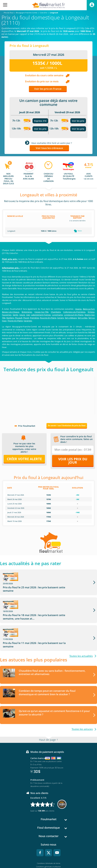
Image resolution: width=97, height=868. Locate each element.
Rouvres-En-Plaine (48, 318)
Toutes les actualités (81, 633)
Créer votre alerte (24, 459)
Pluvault (19, 318)
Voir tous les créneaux (49, 148)
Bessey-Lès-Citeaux (11, 312)
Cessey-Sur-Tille (41, 312)
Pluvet (26, 318)
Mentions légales (48, 847)
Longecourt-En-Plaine (74, 315)
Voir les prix (40, 129)
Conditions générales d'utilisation (48, 844)
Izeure (22, 315)
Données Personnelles (49, 850)
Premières (35, 318)
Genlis (15, 315)
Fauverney (7, 315)
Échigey (91, 312)
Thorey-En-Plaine (15, 321)
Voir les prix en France (48, 89)
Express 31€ (40, 121)
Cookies (48, 854)
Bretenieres (27, 312)
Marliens (10, 318)
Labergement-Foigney (41, 315)
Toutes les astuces (82, 706)
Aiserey (78, 309)
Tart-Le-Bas (83, 318)
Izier (28, 315)
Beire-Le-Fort (89, 309)
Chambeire (56, 312)
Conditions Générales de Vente (49, 840)
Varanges (28, 321)
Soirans (61, 318)
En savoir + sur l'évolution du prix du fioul (67, 425)
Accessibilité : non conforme (48, 857)
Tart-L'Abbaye (71, 318)
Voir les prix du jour (73, 461)
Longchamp (57, 315)
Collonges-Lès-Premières (74, 312)
